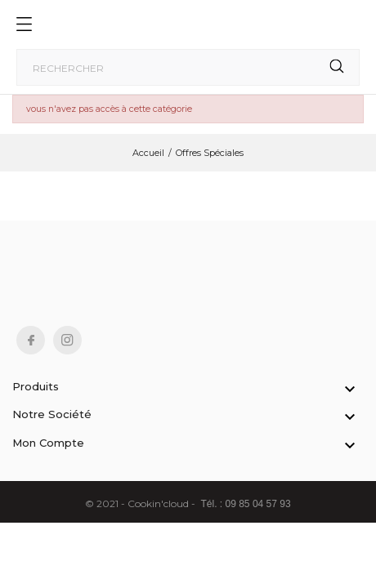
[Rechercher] (188, 67)
